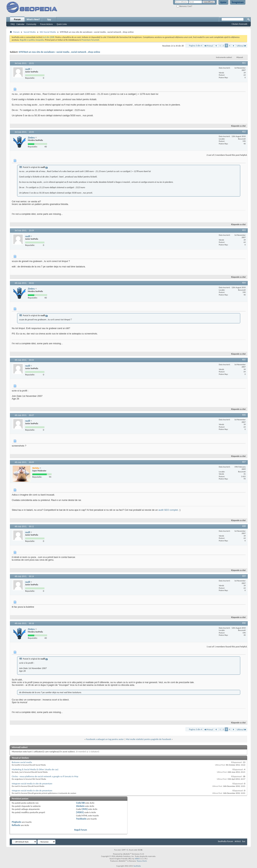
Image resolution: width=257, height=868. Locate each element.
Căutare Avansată (239, 24)
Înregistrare (238, 2)
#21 (244, 63)
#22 (244, 132)
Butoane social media (22, 762)
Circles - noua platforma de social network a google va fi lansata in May (45, 776)
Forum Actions (46, 24)
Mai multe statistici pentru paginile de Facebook (148, 739)
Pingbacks (17, 822)
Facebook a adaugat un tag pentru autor (105, 739)
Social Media (30, 32)
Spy (49, 19)
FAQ (13, 24)
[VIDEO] (80, 812)
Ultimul (241, 46)
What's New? (33, 19)
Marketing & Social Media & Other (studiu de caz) (35, 769)
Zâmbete (80, 806)
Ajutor (223, 2)
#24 (244, 283)
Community (31, 24)
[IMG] (85, 809)
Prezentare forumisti (90, 40)
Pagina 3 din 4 (196, 46)
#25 (244, 360)
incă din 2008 (48, 37)
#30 (244, 623)
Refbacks (16, 825)
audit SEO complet (168, 510)
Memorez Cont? (184, 6)
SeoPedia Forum (226, 841)
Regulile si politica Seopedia (32, 40)
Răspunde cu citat (237, 126)
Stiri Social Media (48, 32)
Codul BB (80, 803)
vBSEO (137, 859)
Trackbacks (81, 819)
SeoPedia (137, 866)
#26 (244, 415)
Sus (244, 841)
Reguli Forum (81, 830)
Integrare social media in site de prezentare (32, 784)
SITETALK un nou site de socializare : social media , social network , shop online (59, 52)
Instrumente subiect (224, 57)
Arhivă (238, 841)
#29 (244, 576)
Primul (208, 46)
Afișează (240, 57)
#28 (244, 526)
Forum (17, 19)
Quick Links (62, 24)
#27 (244, 462)
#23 (244, 230)
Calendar (20, 24)
